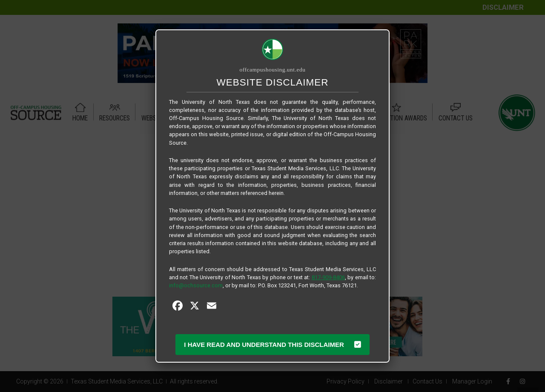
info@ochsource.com (196, 285)
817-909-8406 (328, 277)
